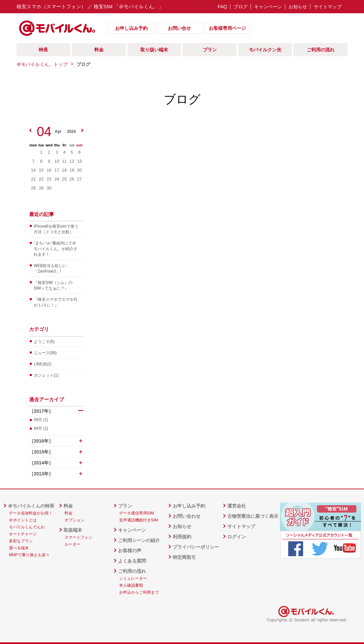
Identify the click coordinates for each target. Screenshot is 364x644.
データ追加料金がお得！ (31, 513)
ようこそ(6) (44, 342)
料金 (99, 50)
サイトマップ (328, 7)
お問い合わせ (187, 516)
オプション (74, 520)
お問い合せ (179, 28)
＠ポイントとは (23, 520)
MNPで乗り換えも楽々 (29, 555)
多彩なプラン (21, 541)
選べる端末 (19, 548)
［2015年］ (56, 452)
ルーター (72, 544)
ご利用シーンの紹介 (139, 540)
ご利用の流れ (321, 50)
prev (30, 130)
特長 (43, 50)
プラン (210, 50)
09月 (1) (41, 420)
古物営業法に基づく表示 (253, 516)
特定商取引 (184, 557)
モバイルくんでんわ (27, 527)
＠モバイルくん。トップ (42, 64)
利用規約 (182, 537)
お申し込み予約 (131, 28)
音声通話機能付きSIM (138, 520)
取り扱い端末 (154, 50)
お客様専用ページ (227, 28)
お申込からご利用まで (139, 592)
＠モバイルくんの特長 (31, 506)
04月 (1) (41, 428)
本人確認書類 (131, 585)
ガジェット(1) (46, 375)
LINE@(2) (43, 364)
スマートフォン (78, 537)
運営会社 (237, 506)
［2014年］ (56, 463)
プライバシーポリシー (196, 547)
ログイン (237, 537)
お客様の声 (130, 551)
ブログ (241, 7)
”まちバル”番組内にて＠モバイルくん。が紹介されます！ (56, 249)
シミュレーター (133, 578)
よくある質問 (132, 561)
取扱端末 (73, 530)
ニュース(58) (45, 353)
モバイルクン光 (265, 50)
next (82, 130)
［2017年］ (56, 411)
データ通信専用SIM (136, 513)
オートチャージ (23, 534)
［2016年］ (56, 441)
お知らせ (298, 7)
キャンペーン (268, 7)
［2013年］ (56, 474)
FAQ (222, 7)
